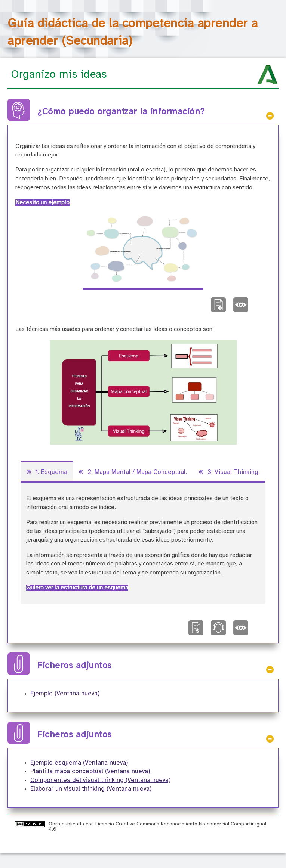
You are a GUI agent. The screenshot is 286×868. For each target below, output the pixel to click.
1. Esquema (51, 472)
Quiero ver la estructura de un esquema (77, 588)
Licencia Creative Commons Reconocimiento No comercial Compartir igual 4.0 (157, 826)
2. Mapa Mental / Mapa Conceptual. (137, 472)
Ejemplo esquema (79, 763)
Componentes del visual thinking (100, 780)
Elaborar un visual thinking (91, 789)
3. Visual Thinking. (234, 472)
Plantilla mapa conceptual (90, 771)
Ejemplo (65, 694)
